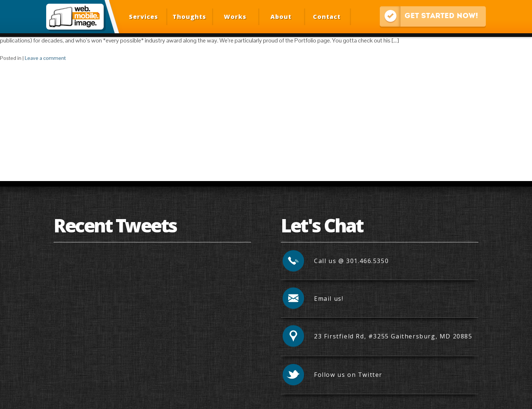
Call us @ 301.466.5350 (351, 261)
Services (144, 17)
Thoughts (189, 17)
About (281, 17)
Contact (327, 17)
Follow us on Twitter (348, 375)
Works (235, 17)
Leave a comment (45, 58)
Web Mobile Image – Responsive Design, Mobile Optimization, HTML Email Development (75, 17)
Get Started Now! (429, 16)
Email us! (329, 299)
